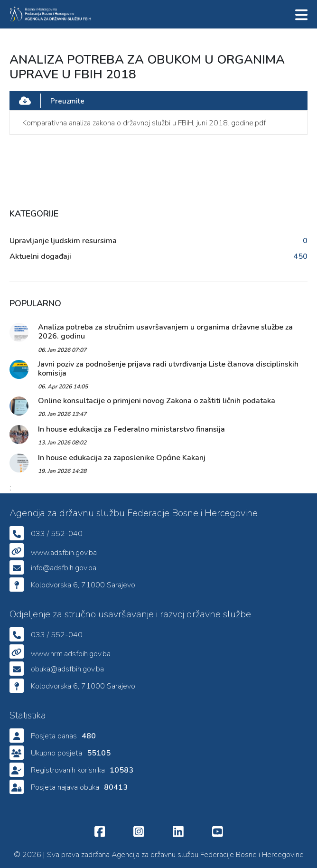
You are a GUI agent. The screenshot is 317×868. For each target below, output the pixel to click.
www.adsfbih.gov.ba (64, 553)
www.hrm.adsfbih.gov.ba (71, 654)
